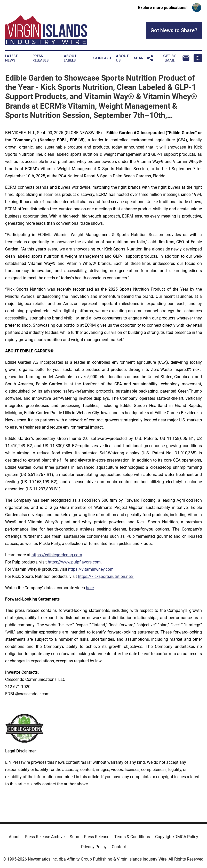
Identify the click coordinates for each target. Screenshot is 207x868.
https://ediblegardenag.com (57, 555)
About (14, 837)
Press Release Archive (45, 837)
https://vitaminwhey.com (91, 569)
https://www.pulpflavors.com (74, 562)
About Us (122, 58)
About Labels (70, 58)
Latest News (11, 58)
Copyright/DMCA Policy (177, 837)
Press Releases (41, 58)
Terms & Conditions (132, 837)
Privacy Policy (94, 847)
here (90, 588)
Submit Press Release (89, 837)
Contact (102, 58)
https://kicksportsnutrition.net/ (106, 576)
